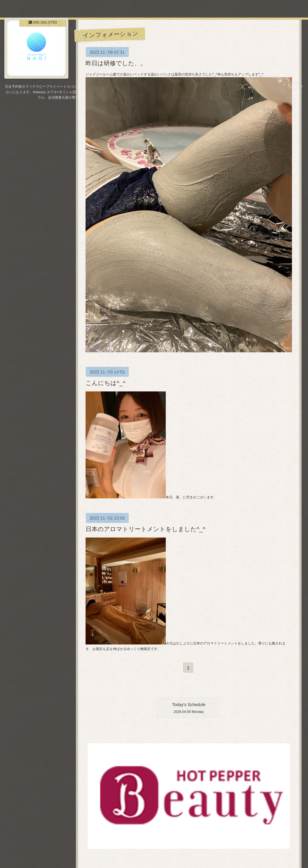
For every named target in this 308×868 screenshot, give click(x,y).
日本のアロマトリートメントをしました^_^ (146, 529)
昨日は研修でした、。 (116, 63)
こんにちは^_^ (106, 383)
